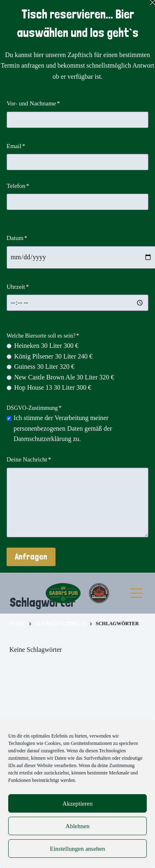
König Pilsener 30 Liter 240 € (53, 356)
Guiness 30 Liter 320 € (44, 367)
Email (16, 146)
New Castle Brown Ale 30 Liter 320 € (64, 377)
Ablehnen (77, 826)
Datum (17, 238)
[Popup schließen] (153, 2)
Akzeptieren (77, 804)
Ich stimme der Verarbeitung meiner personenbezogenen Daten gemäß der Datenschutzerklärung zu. (63, 428)
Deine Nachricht (29, 459)
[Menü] (136, 593)
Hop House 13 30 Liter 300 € (53, 387)
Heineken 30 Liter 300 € (46, 346)
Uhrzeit (18, 287)
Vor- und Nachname (33, 103)
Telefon (18, 186)
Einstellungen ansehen (77, 849)
